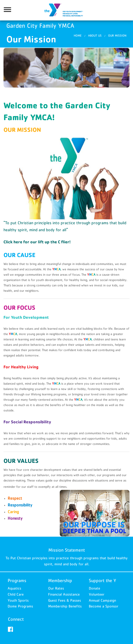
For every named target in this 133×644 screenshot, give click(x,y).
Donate (95, 588)
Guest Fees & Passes (65, 600)
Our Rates (56, 588)
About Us (95, 36)
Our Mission (117, 36)
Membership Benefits (65, 606)
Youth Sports (18, 600)
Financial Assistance (64, 594)
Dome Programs (20, 606)
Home (78, 36)
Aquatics (14, 588)
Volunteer (97, 594)
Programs (17, 581)
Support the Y (103, 581)
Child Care (16, 594)
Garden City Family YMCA (66, 10)
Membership (60, 581)
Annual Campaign (102, 600)
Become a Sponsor (104, 606)
